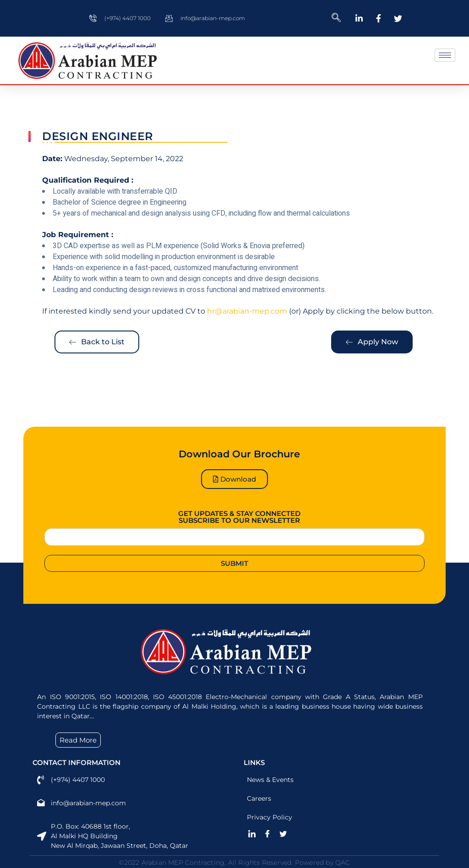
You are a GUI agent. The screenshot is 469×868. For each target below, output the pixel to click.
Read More (78, 740)
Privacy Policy (271, 817)
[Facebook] (271, 834)
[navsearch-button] (336, 18)
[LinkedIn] (255, 834)
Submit (234, 563)
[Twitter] (286, 834)
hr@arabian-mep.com (247, 311)
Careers (260, 798)
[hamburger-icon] (445, 55)
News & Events (272, 780)
